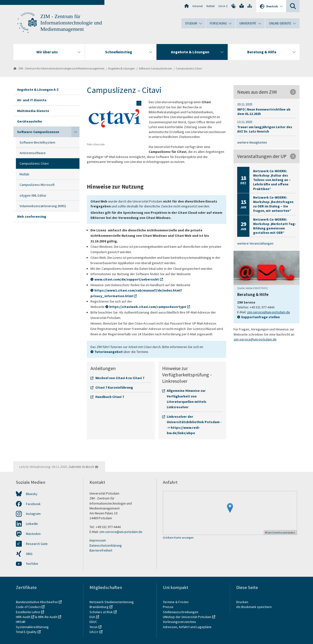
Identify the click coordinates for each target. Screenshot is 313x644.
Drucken (242, 602)
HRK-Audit (23, 617)
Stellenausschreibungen (181, 612)
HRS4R (21, 622)
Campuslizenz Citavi (189, 68)
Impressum (98, 540)
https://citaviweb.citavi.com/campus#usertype (148, 307)
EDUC (93, 622)
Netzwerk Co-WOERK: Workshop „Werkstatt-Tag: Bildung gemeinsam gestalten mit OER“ (274, 226)
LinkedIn (32, 524)
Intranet (198, 6)
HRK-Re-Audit (48, 617)
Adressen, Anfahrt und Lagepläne (187, 627)
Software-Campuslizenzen (155, 68)
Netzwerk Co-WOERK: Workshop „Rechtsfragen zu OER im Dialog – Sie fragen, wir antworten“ (273, 204)
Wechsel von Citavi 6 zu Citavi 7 (120, 378)
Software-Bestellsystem (37, 142)
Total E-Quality (26, 632)
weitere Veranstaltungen (255, 243)
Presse (168, 607)
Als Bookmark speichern (254, 607)
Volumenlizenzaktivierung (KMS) (43, 206)
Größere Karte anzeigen (178, 538)
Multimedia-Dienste (33, 111)
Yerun (94, 627)
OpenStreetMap (275, 533)
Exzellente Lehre (28, 612)
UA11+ (94, 632)
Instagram (33, 514)
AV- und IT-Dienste (32, 100)
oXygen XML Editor (33, 195)
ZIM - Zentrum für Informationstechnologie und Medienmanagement (71, 23)
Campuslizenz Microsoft (37, 185)
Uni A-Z (223, 6)
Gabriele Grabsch (81, 467)
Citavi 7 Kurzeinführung (114, 387)
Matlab (24, 174)
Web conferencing (32, 216)
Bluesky (32, 494)
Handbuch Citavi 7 (110, 397)
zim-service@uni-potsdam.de (268, 312)
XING (29, 554)
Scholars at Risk (101, 612)
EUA (92, 617)
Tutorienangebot (109, 352)
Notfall (211, 6)
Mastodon (33, 534)
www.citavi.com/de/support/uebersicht (127, 279)
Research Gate (37, 544)
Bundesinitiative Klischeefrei (37, 602)
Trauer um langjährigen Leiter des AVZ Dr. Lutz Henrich (265, 129)
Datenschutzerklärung (106, 545)
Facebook (33, 504)
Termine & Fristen (176, 602)
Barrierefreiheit (101, 550)
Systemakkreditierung (32, 627)
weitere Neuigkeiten (252, 142)
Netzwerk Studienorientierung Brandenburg (112, 604)
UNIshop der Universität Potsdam (187, 617)
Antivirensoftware (33, 153)
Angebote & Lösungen (122, 68)
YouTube (32, 564)
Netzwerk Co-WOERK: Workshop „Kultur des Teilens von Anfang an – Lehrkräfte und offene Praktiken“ (272, 180)
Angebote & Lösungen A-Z (38, 90)
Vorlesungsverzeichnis (180, 622)
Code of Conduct (28, 607)
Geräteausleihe (30, 121)
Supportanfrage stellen (260, 317)
